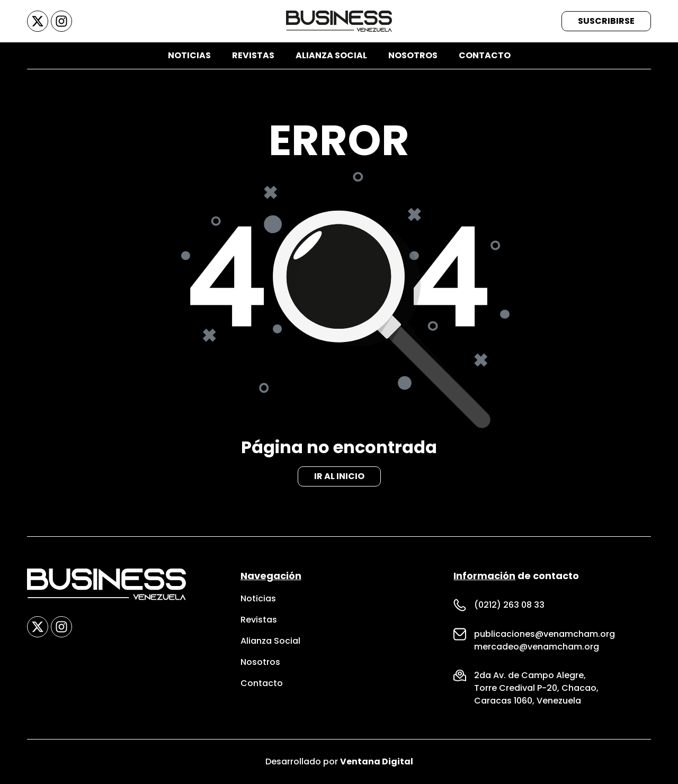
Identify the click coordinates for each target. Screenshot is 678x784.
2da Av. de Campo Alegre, (530, 675)
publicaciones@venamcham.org (545, 634)
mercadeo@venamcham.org (537, 647)
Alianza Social (331, 55)
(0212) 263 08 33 (509, 605)
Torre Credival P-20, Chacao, (536, 688)
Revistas (253, 55)
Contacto (485, 55)
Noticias (189, 55)
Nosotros (413, 55)
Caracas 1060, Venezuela (528, 701)
